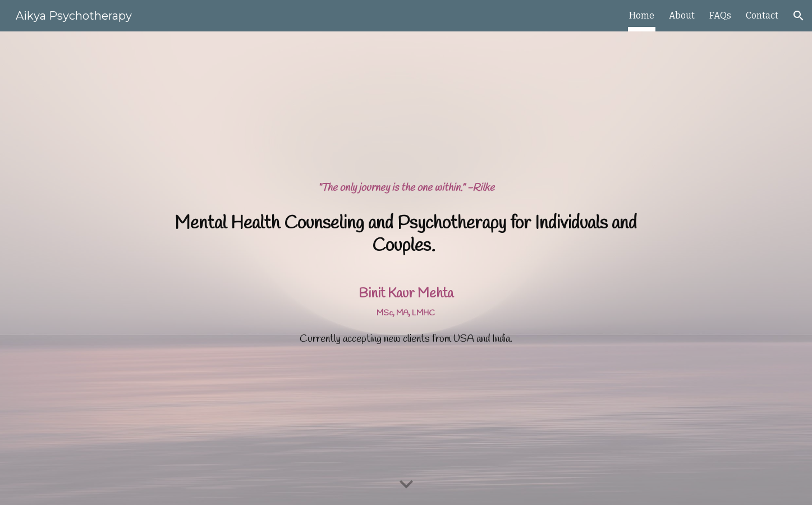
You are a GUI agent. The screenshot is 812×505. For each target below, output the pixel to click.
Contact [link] (762, 15)
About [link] (682, 15)
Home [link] (642, 15)
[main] (406, 189)
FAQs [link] (720, 15)
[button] (799, 16)
